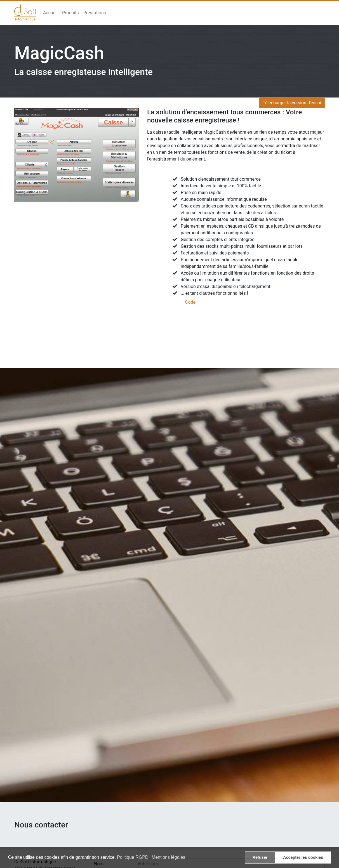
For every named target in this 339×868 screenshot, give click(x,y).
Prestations (95, 13)
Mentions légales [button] (168, 857)
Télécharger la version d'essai (292, 103)
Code (190, 302)
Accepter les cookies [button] (303, 857)
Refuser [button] (260, 857)
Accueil (50, 13)
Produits (70, 13)
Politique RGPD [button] (133, 857)
